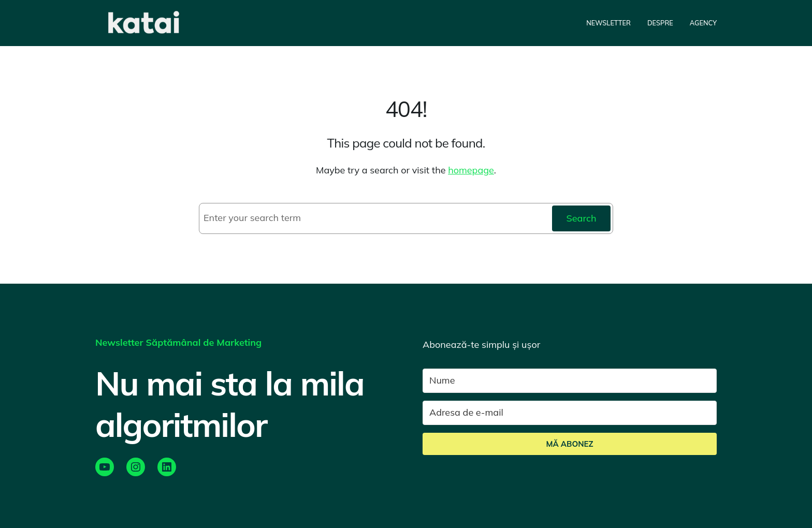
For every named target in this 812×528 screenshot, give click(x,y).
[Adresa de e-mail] (570, 413)
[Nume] (570, 381)
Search (581, 218)
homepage (471, 170)
